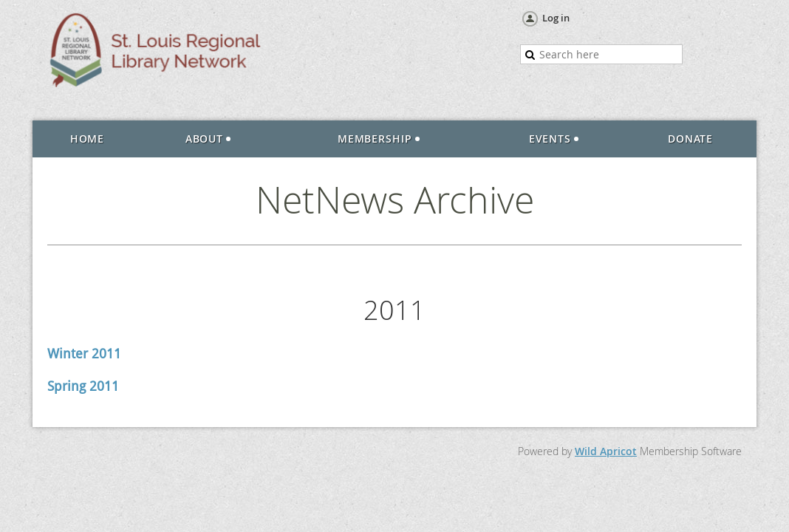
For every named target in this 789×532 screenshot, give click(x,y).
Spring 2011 (83, 386)
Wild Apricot (606, 451)
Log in (556, 18)
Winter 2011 (84, 354)
